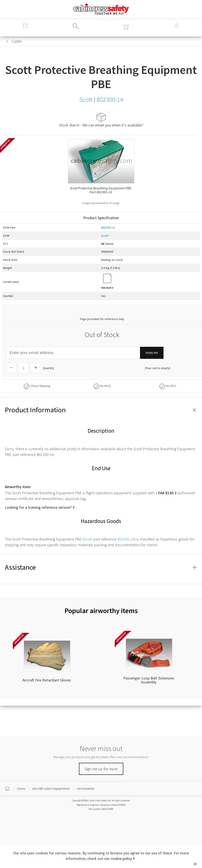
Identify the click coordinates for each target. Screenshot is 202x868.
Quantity (48, 368)
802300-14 (108, 228)
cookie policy (121, 858)
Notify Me (152, 353)
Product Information (101, 410)
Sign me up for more (101, 769)
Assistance (101, 567)
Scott (105, 236)
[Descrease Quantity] (11, 368)
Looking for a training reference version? (38, 507)
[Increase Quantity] (36, 368)
